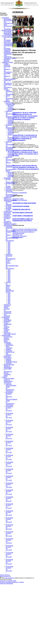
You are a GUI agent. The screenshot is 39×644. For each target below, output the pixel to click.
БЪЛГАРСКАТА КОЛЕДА (8, 338)
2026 (9, 253)
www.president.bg (10, 578)
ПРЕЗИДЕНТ (6, 18)
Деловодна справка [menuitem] (18, 199)
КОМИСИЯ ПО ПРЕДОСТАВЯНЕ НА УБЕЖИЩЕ (11, 114)
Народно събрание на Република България (25, 229)
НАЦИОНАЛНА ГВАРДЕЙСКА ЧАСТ (8, 54)
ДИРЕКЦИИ (7, 178)
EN (10, 576)
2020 (9, 245)
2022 (9, 248)
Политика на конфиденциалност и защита (12, 582)
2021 (9, 246)
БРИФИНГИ (7, 321)
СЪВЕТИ (4, 377)
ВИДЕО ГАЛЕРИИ (7, 329)
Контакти (6, 576)
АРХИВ (6, 331)
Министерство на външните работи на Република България (23, 233)
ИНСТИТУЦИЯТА (7, 36)
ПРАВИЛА (9, 344)
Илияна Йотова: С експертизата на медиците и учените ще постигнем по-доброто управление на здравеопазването (25, 138)
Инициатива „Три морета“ (20, 236)
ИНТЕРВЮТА (8, 320)
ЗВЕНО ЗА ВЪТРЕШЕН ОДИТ (9, 98)
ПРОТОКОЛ (9, 189)
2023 (9, 249)
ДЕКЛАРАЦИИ (8, 225)
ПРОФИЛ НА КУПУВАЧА (7, 215)
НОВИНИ (6, 319)
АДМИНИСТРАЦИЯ (7, 62)
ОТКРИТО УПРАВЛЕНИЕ (20, 193)
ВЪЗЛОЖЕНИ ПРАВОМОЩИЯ (8, 34)
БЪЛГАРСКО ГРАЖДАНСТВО (10, 104)
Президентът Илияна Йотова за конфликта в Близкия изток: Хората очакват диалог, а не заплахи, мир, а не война (25, 153)
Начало (2, 575)
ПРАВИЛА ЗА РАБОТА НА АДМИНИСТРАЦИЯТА (10, 199)
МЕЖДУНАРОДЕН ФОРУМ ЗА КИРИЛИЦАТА (9, 366)
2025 (9, 252)
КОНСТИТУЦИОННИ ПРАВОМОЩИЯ (10, 44)
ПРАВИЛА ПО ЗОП (9, 209)
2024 (9, 250)
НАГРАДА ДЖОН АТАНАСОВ (7, 341)
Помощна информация (7, 584)
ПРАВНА (8, 188)
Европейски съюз (17, 235)
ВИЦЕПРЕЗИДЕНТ (7, 30)
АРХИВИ (10, 124)
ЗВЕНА (6, 89)
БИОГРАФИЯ (8, 19)
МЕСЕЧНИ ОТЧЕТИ (11, 106)
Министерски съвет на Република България (25, 230)
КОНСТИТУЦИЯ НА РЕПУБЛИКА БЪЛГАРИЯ (8, 39)
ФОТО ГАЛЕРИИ (7, 326)
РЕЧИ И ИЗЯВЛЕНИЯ (8, 324)
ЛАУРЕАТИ (9, 351)
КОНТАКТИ (7, 316)
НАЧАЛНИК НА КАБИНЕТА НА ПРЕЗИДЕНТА (8, 69)
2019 (9, 243)
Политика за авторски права (8, 581)
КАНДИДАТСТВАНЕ (11, 362)
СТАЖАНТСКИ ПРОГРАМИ (8, 212)
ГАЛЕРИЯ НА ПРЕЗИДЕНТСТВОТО (10, 58)
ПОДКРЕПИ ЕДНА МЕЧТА (8, 357)
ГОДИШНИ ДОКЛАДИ (11, 109)
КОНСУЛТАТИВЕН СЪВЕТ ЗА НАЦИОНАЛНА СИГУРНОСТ (9, 381)
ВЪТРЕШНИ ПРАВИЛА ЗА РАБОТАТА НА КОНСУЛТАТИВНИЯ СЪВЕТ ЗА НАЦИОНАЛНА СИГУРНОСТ (11, 399)
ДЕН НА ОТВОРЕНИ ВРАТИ (7, 374)
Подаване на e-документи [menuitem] (20, 200)
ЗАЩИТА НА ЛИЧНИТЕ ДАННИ (7, 306)
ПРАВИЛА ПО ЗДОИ (9, 207)
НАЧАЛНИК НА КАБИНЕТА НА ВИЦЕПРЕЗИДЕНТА (10, 76)
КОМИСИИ (7, 101)
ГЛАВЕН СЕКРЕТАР (7, 65)
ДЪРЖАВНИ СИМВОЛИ (7, 51)
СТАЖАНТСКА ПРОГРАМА (12, 140)
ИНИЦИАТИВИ (6, 335)
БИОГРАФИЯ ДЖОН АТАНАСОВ (9, 347)
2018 (9, 242)
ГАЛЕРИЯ (9, 355)
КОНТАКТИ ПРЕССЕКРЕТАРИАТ (10, 333)
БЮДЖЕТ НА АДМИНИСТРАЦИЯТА (10, 223)
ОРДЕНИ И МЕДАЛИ (7, 60)
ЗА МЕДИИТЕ (6, 317)
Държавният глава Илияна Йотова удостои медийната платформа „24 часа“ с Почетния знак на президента (26, 167)
